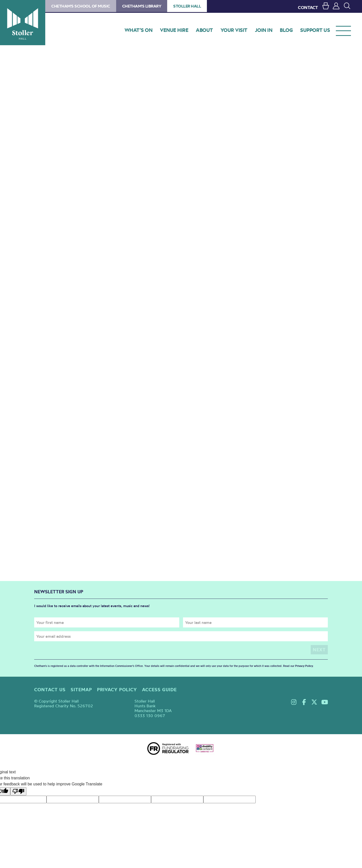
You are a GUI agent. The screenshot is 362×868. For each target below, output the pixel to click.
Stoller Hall (23, 23)
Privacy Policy (304, 666)
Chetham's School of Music (81, 6)
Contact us (50, 690)
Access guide (159, 690)
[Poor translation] (18, 791)
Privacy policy (117, 690)
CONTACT (308, 7)
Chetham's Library (142, 6)
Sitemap (81, 690)
